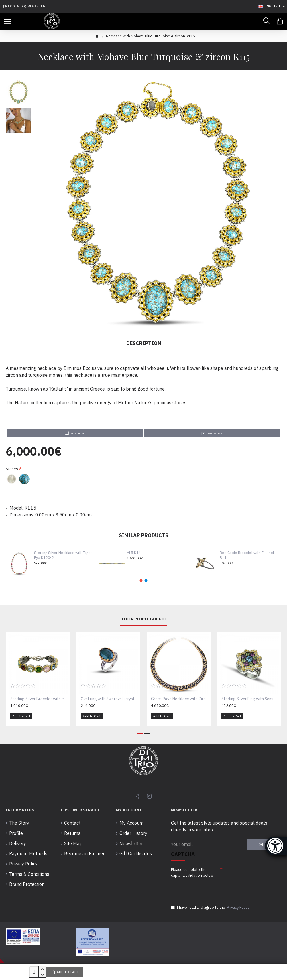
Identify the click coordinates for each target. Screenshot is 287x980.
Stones (12, 469)
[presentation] (211, 888)
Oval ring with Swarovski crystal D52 (110, 701)
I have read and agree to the (211, 908)
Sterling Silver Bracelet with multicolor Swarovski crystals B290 (39, 701)
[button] (141, 581)
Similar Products (144, 535)
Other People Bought (144, 621)
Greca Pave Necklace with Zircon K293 (180, 701)
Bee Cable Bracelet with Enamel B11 (247, 555)
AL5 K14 (134, 553)
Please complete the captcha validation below (192, 870)
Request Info (215, 433)
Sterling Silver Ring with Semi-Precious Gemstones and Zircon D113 (250, 701)
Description (144, 343)
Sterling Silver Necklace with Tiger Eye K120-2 (63, 555)
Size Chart (78, 433)
